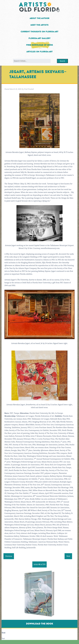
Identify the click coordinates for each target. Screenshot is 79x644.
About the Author (39, 18)
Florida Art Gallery (39, 38)
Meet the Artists (39, 25)
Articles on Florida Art (39, 52)
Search (62, 61)
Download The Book (39, 624)
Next (68, 556)
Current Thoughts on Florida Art (39, 32)
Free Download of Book (39, 45)
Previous (9, 556)
